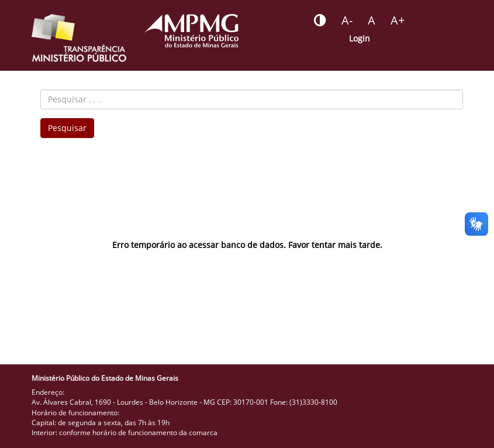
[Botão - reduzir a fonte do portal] (347, 20)
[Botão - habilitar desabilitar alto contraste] (320, 20)
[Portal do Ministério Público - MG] (191, 31)
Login (360, 38)
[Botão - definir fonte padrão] (372, 20)
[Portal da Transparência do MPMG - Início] (79, 38)
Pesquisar (67, 128)
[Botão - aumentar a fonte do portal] (398, 20)
